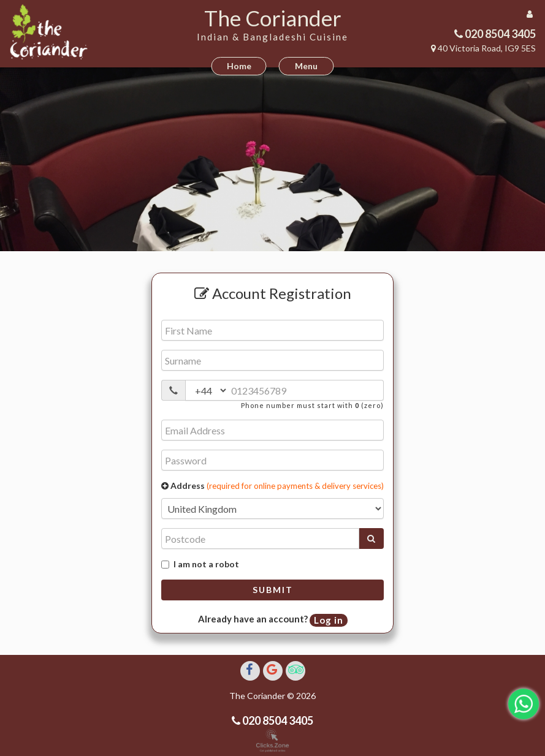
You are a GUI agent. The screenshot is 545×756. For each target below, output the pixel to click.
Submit (273, 590)
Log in (329, 620)
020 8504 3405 (499, 34)
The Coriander (273, 18)
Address (272, 486)
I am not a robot (200, 564)
